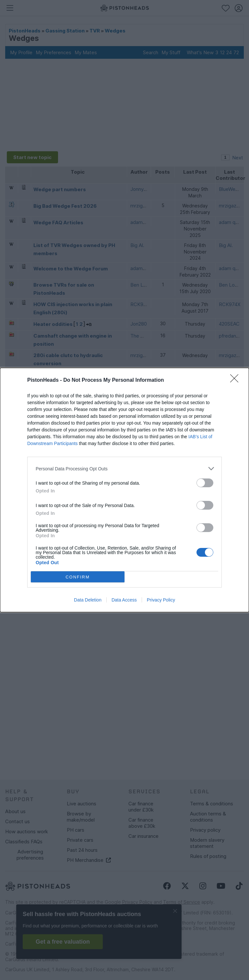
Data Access (124, 602)
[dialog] (124, 490)
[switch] (205, 481)
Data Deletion (88, 602)
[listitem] (124, 467)
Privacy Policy (161, 602)
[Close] (236, 379)
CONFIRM (80, 577)
